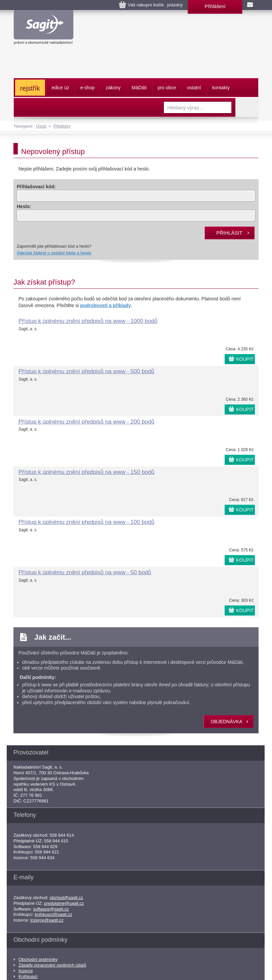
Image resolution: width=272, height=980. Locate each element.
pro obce (167, 88)
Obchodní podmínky (38, 959)
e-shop (87, 88)
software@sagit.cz (51, 909)
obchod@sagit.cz (66, 898)
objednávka (226, 722)
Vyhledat (247, 107)
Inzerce (26, 971)
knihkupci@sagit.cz (54, 914)
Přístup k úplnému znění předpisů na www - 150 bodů (86, 472)
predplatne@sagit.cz (64, 903)
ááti (139, 88)
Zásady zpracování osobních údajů (52, 965)
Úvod (41, 126)
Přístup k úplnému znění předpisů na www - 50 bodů (85, 572)
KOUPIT (245, 359)
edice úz (60, 88)
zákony (113, 88)
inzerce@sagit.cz (47, 920)
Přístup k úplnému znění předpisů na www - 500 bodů (86, 371)
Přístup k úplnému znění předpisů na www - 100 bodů (86, 522)
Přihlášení (215, 6)
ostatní (194, 88)
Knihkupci (28, 976)
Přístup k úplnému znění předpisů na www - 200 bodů (86, 422)
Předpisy (62, 126)
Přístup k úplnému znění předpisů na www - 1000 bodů (88, 321)
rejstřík (30, 88)
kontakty (221, 88)
